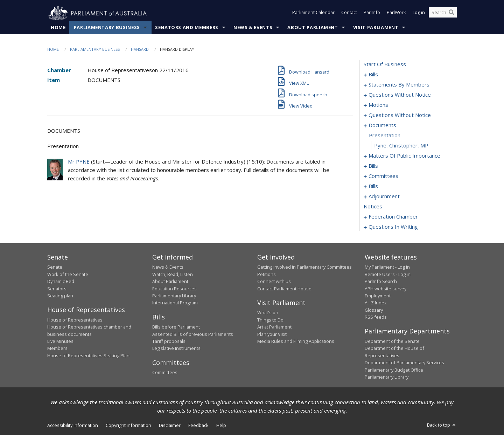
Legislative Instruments (176, 348)
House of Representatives (75, 320)
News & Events (253, 28)
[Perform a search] (451, 13)
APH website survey (386, 289)
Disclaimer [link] (170, 426)
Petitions (267, 274)
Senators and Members (187, 28)
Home (58, 28)
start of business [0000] (385, 64)
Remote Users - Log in (388, 274)
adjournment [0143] (384, 196)
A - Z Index (376, 303)
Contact (349, 13)
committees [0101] (383, 176)
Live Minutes (60, 341)
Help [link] (221, 426)
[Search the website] (443, 13)
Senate (55, 267)
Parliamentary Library (174, 296)
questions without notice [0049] (400, 95)
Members (57, 348)
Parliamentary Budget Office (394, 370)
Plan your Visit (272, 334)
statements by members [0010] (399, 85)
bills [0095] (373, 166)
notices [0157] (373, 207)
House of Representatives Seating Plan (88, 355)
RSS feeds (376, 317)
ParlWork (396, 13)
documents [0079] (382, 125)
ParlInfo (372, 13)
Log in (419, 13)
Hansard (140, 50)
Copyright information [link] (128, 426)
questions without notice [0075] (400, 115)
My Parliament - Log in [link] (387, 267)
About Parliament (313, 28)
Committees (165, 373)
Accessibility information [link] (73, 426)
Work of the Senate (68, 274)
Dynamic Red (61, 282)
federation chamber (393, 217)
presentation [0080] (385, 136)
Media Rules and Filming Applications (296, 341)
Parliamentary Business (107, 28)
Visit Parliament (376, 28)
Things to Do (270, 320)
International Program (175, 303)
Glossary (374, 310)
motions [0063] (378, 105)
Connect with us (274, 282)
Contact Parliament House (284, 289)
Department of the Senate (392, 341)
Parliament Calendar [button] (313, 13)
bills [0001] (373, 75)
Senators (57, 289)
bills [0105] (373, 186)
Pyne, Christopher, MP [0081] (401, 146)
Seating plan (60, 296)
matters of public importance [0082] (404, 156)
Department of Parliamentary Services (404, 363)
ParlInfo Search (381, 282)
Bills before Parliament (176, 327)
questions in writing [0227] (393, 227)
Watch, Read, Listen (173, 274)
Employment (378, 296)
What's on (268, 313)
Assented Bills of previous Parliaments (193, 334)
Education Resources (174, 289)
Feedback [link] (198, 426)
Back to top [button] (442, 425)
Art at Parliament (274, 327)
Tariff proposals (169, 341)
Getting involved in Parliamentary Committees (304, 267)
